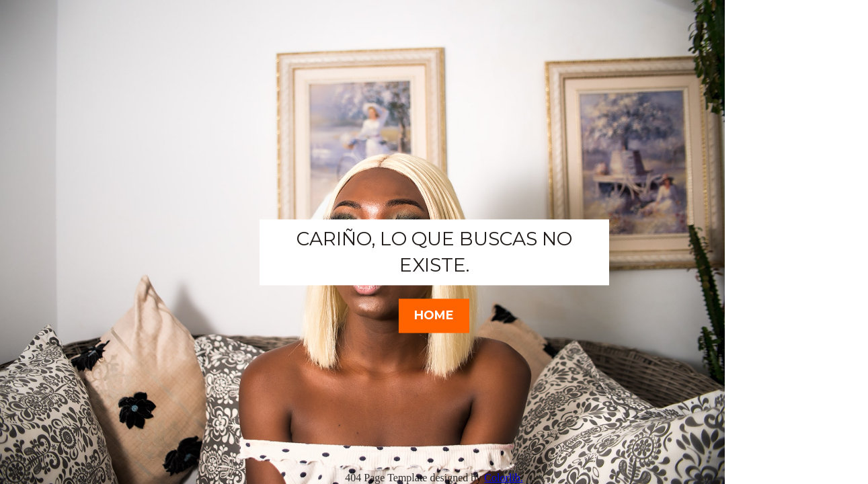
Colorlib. (503, 478)
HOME (434, 315)
